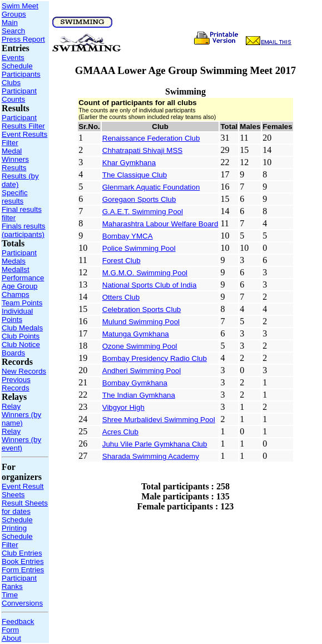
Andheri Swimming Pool (142, 371)
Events (13, 58)
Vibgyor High (123, 407)
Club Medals (22, 328)
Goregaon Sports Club (139, 199)
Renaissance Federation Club (151, 138)
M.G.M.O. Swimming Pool (145, 273)
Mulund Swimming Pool (141, 322)
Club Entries (22, 553)
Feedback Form (18, 626)
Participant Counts (19, 95)
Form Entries (23, 570)
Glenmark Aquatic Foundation (151, 187)
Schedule (17, 66)
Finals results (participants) (24, 230)
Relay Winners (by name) (21, 415)
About (11, 638)
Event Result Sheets (23, 491)
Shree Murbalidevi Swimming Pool (159, 420)
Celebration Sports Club (142, 309)
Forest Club (122, 261)
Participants (21, 74)
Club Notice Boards (21, 349)
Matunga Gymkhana (136, 334)
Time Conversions (22, 599)
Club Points (21, 336)
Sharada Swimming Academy (151, 456)
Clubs (11, 83)
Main (10, 23)
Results (14, 168)
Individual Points (17, 315)
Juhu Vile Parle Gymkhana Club (155, 444)
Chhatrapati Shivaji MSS (142, 150)
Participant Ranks (19, 582)
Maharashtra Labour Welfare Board (160, 224)
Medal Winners (15, 155)
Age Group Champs (19, 290)
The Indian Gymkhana (139, 395)
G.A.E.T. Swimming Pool (143, 212)
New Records (24, 371)
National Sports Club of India (150, 285)
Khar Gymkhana (129, 163)
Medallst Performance (23, 274)
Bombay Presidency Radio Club (155, 358)
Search (13, 31)
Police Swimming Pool (139, 248)
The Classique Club (135, 175)
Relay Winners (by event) (21, 440)
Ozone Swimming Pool (140, 346)
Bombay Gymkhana (135, 383)
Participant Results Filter (23, 122)
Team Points (22, 303)
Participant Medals (19, 257)
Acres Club (120, 432)
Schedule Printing (17, 524)
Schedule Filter (17, 541)
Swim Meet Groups (20, 10)
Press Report (23, 39)
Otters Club (121, 297)
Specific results (15, 197)
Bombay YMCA (128, 236)
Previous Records (16, 384)
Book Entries (23, 561)
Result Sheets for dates (25, 507)
